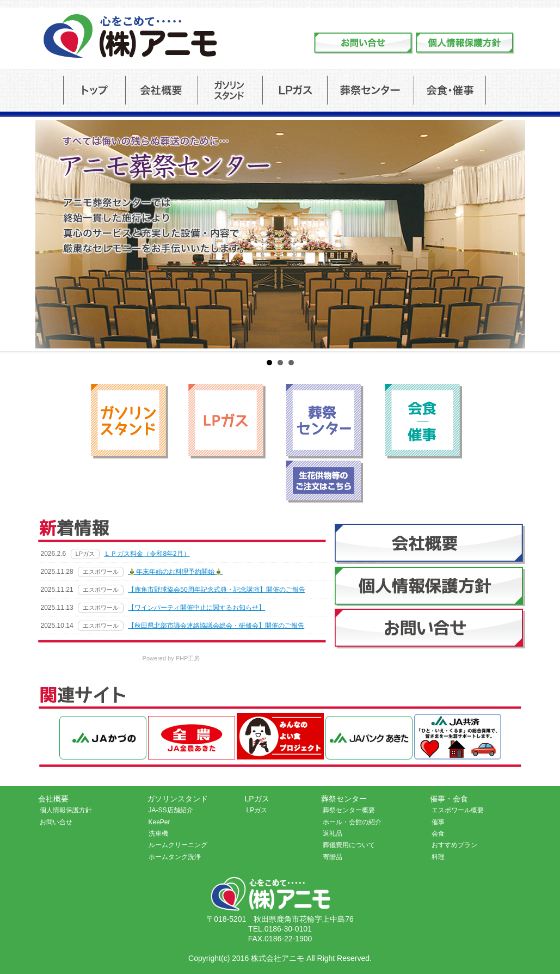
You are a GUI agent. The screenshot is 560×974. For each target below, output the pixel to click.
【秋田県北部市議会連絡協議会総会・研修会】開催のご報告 (216, 626)
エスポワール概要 (458, 810)
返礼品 (333, 834)
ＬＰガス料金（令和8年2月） (147, 554)
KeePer (159, 822)
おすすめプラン (454, 845)
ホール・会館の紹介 (352, 822)
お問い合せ (56, 822)
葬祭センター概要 (349, 810)
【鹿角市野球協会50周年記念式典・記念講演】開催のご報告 (216, 590)
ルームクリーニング (178, 845)
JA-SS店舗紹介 (171, 810)
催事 (438, 822)
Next (546, 234)
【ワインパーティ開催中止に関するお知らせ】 (196, 608)
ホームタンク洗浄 (175, 857)
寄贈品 (333, 857)
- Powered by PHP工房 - (171, 658)
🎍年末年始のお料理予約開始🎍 (175, 572)
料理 (438, 857)
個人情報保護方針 (66, 810)
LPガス (257, 810)
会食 (438, 834)
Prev (14, 234)
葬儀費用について (349, 845)
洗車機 (158, 834)
